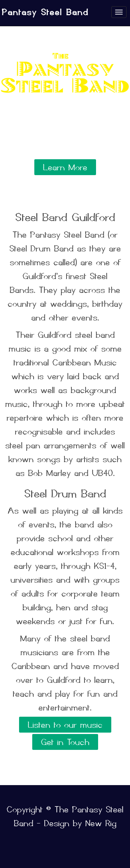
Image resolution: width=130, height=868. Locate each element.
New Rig (101, 823)
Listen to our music (65, 725)
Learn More (65, 167)
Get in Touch (65, 742)
